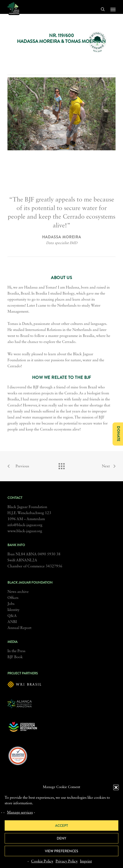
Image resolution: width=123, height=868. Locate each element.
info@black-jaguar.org (25, 525)
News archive (18, 592)
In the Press (16, 651)
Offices (13, 598)
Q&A (12, 616)
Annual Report (19, 628)
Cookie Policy (42, 862)
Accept (61, 826)
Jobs (11, 604)
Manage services (20, 813)
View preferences (61, 851)
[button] (116, 787)
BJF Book (15, 657)
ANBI (12, 622)
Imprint (86, 862)
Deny (61, 838)
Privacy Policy (67, 862)
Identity (13, 610)
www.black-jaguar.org (25, 531)
